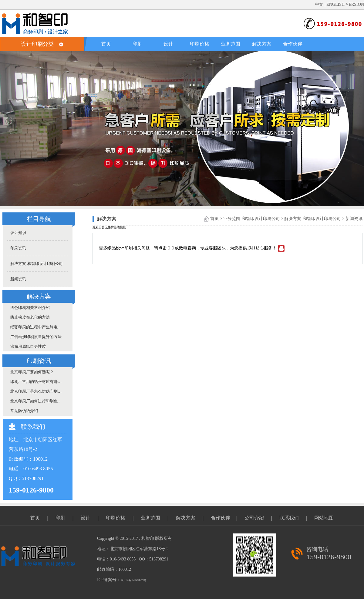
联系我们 (289, 518)
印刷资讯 (18, 248)
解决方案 (262, 44)
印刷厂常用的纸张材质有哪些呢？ (39, 382)
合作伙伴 (293, 44)
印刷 (137, 44)
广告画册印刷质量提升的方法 (36, 337)
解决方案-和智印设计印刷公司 (37, 264)
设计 (168, 44)
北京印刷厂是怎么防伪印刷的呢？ (39, 391)
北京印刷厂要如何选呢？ (32, 372)
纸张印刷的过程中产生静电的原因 (39, 327)
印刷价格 (200, 44)
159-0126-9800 (329, 557)
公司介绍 (254, 518)
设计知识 (18, 233)
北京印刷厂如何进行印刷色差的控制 (39, 401)
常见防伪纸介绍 (24, 411)
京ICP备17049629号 (134, 580)
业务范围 (231, 44)
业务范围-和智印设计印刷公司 (252, 219)
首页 (106, 44)
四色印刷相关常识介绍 (30, 308)
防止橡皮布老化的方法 (30, 317)
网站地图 (324, 518)
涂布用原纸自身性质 (28, 346)
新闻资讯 (18, 279)
